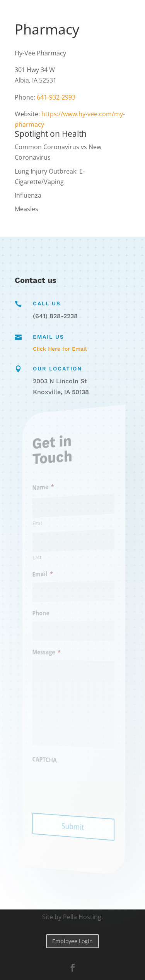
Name (47, 489)
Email (46, 575)
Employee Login (72, 941)
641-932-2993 (56, 97)
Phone (45, 613)
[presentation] (84, 787)
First (42, 525)
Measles (26, 209)
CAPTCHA (48, 759)
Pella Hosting (82, 917)
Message (50, 652)
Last (42, 559)
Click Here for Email (60, 349)
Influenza (28, 195)
